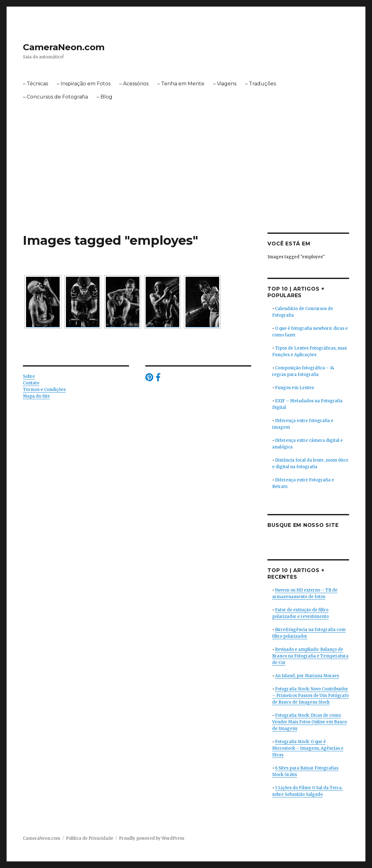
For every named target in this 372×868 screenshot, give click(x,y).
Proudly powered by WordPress (152, 838)
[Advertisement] (187, 186)
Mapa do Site (36, 396)
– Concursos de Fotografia (55, 97)
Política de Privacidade (90, 838)
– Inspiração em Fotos (84, 84)
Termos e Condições (44, 390)
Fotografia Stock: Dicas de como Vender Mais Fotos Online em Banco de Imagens (310, 722)
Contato (31, 383)
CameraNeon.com (64, 47)
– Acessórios (134, 84)
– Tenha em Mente (181, 84)
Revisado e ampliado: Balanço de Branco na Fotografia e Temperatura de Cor (310, 656)
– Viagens (225, 84)
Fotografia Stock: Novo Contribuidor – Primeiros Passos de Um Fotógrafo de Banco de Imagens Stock (310, 696)
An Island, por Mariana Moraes (307, 676)
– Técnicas (35, 84)
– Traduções (261, 84)
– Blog (105, 97)
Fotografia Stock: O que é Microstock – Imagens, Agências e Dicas (308, 748)
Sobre (29, 376)
